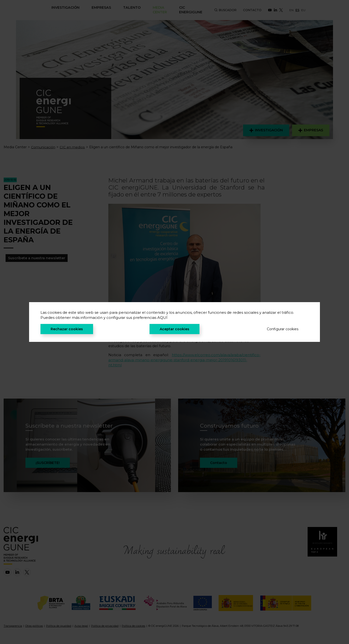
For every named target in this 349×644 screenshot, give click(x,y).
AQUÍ (162, 318)
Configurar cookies (283, 329)
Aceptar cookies (174, 329)
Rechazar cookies (67, 329)
